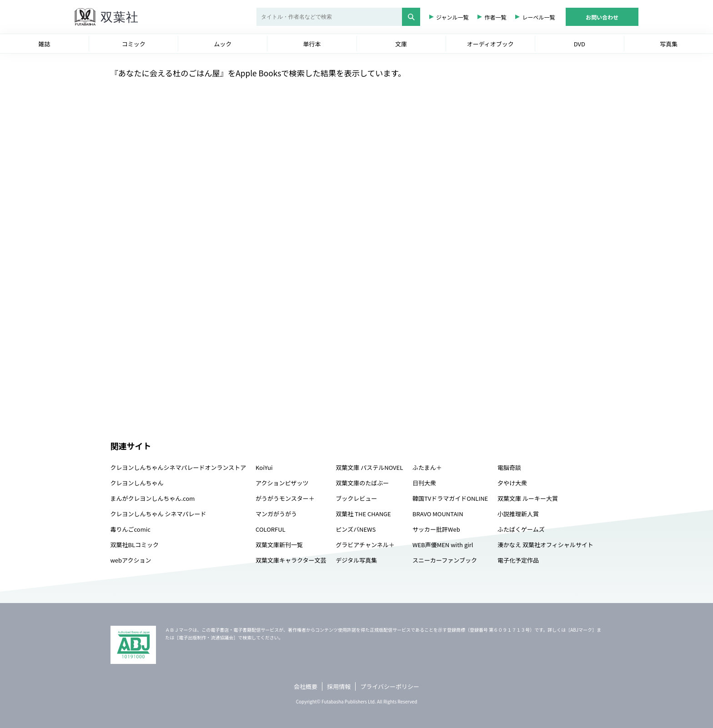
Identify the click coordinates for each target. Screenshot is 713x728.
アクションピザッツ (282, 483)
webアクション (131, 560)
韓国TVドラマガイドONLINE (450, 498)
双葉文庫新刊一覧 (279, 545)
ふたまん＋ (427, 467)
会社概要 (306, 686)
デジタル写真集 (356, 560)
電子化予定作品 (518, 560)
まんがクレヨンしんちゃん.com (153, 498)
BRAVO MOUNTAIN (438, 514)
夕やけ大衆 (512, 483)
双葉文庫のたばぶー (362, 483)
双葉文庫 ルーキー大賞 (528, 498)
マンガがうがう (276, 514)
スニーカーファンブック (445, 560)
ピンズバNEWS (356, 529)
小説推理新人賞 (518, 514)
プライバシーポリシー (390, 686)
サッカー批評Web (436, 529)
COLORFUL (271, 529)
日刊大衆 (424, 483)
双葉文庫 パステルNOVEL (369, 467)
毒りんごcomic (131, 529)
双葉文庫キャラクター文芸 (291, 560)
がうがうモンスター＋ (285, 498)
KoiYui (264, 467)
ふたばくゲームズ (521, 529)
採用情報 (339, 686)
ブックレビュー (356, 498)
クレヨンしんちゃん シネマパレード (158, 514)
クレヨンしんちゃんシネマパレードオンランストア (178, 467)
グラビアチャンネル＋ (365, 545)
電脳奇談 (509, 467)
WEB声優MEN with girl (443, 545)
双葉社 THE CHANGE (363, 514)
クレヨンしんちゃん (137, 483)
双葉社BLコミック (135, 545)
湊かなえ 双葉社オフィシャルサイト (545, 545)
